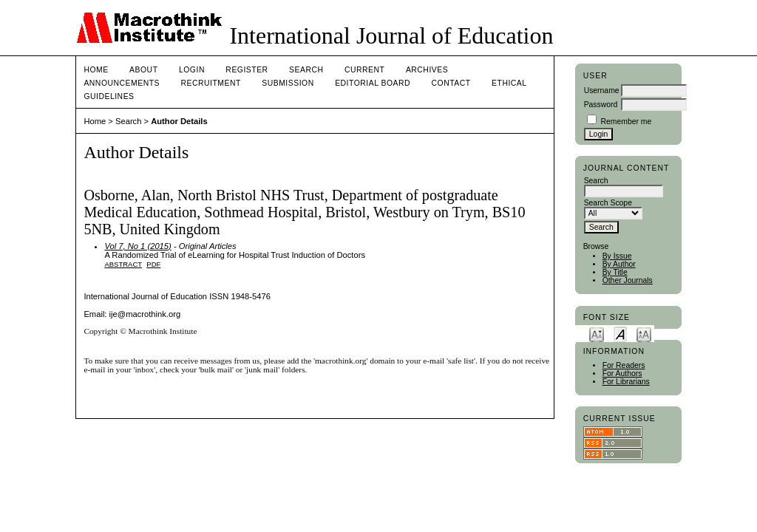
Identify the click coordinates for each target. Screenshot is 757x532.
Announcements (122, 83)
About (143, 70)
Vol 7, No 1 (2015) (138, 246)
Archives (427, 70)
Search (306, 70)
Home (96, 70)
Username (602, 91)
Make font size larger (644, 334)
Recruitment (210, 83)
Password (601, 105)
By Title (615, 272)
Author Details (179, 121)
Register (247, 70)
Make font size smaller (597, 334)
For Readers (624, 365)
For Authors (622, 374)
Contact (451, 83)
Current (364, 70)
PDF (153, 264)
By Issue (617, 256)
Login (192, 70)
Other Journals (628, 280)
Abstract (123, 264)
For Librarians (626, 382)
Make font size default (620, 334)
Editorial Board (373, 83)
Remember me (627, 122)
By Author (619, 264)
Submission (288, 83)
